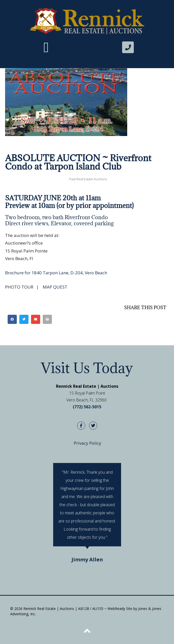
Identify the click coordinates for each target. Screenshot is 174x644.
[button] (46, 47)
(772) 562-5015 (87, 407)
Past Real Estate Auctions (88, 179)
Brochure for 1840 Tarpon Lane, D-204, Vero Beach (56, 273)
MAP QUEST (55, 287)
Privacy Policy (88, 443)
